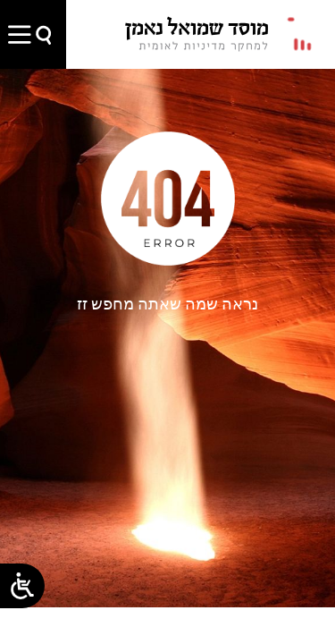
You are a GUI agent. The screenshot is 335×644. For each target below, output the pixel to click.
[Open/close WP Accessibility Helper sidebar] (22, 586)
